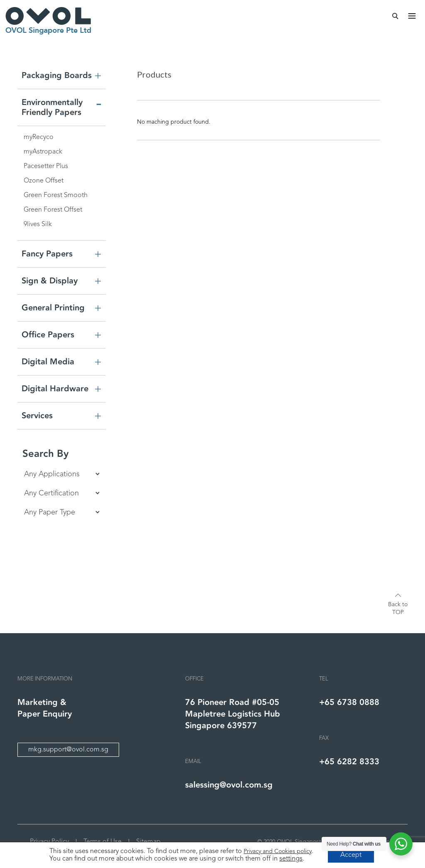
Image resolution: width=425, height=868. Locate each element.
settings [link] (291, 859)
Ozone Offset (44, 181)
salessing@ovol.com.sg (229, 785)
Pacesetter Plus (46, 166)
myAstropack (43, 152)
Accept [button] (351, 855)
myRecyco (39, 137)
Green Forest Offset (53, 210)
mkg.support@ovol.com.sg (68, 750)
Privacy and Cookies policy (278, 851)
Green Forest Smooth (56, 195)
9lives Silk (38, 224)
